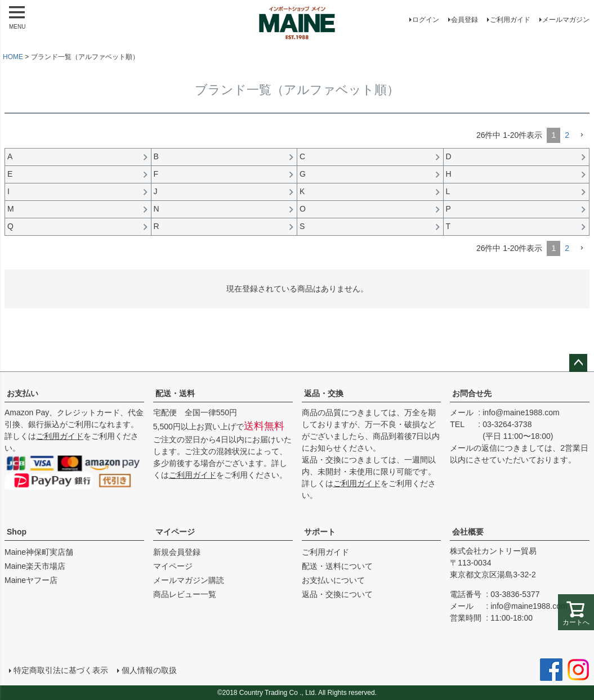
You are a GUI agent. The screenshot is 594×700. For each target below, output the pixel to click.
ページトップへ (578, 363)
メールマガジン (566, 20)
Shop (17, 532)
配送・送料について (337, 566)
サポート (320, 532)
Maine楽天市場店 (35, 566)
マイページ (175, 532)
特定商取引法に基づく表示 (61, 670)
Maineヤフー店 (31, 580)
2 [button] (567, 135)
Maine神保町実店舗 (39, 552)
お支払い (23, 393)
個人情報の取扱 (149, 670)
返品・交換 (324, 393)
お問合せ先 (472, 393)
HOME (13, 57)
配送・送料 (175, 393)
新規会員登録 (177, 552)
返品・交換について (337, 594)
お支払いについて (333, 580)
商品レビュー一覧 (185, 594)
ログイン (426, 20)
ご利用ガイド (510, 20)
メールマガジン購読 (189, 580)
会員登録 (465, 20)
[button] (582, 135)
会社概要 (468, 532)
